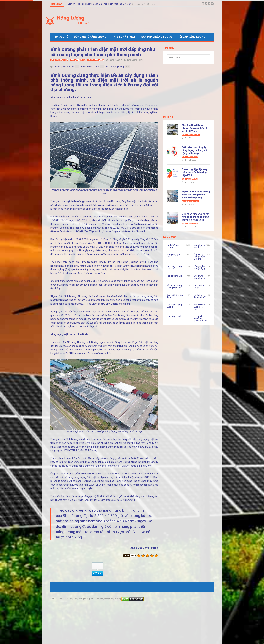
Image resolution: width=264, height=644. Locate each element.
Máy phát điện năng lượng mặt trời (200, 319)
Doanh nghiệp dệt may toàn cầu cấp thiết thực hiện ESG (194, 172)
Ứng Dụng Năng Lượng (200, 277)
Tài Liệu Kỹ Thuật (124, 37)
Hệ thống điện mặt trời (200, 296)
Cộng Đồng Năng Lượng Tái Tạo (83, 599)
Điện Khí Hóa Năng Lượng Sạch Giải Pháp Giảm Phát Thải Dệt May (100, 4)
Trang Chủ (61, 37)
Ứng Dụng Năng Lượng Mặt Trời (200, 257)
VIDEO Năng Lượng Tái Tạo (200, 307)
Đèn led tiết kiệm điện (175, 296)
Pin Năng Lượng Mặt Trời (174, 267)
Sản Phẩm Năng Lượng (157, 37)
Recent (168, 117)
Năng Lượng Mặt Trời (59, 60)
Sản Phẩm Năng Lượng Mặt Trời (174, 287)
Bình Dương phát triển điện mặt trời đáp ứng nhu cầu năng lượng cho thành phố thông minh (103, 52)
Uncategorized (174, 316)
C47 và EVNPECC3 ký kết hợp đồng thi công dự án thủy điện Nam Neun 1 (195, 217)
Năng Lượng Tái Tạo (78, 60)
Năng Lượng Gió (174, 276)
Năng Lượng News (135, 60)
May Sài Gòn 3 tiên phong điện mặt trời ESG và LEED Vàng (195, 128)
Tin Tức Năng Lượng (96, 60)
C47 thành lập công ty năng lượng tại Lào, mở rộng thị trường (194, 150)
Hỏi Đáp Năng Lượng (192, 37)
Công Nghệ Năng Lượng (90, 37)
